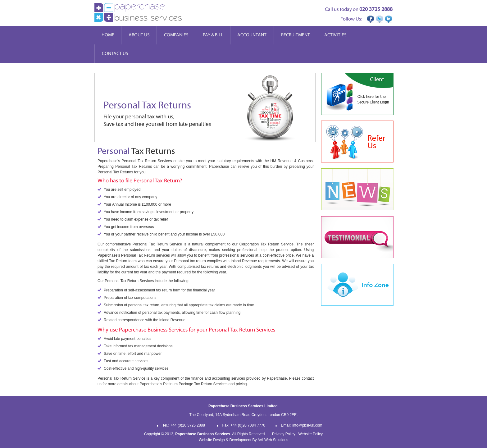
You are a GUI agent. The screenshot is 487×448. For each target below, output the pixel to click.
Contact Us (115, 54)
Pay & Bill (213, 35)
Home (108, 35)
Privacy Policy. (284, 434)
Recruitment (296, 35)
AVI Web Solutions (273, 440)
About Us (139, 35)
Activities (335, 35)
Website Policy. (311, 434)
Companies (176, 35)
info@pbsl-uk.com (307, 425)
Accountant (252, 35)
